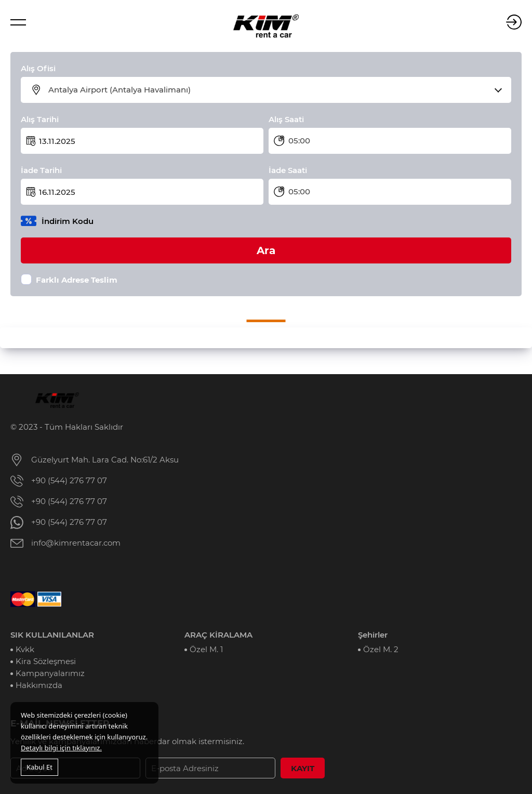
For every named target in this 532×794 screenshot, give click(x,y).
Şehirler (373, 635)
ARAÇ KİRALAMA (218, 635)
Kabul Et (39, 767)
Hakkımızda (39, 685)
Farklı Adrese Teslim (77, 280)
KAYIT (303, 768)
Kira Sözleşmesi (46, 661)
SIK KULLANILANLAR (52, 635)
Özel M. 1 (206, 649)
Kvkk (25, 649)
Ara (266, 250)
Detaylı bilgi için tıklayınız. (61, 748)
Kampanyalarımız (50, 673)
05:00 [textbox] (299, 141)
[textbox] (272, 90)
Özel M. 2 (381, 649)
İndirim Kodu (68, 221)
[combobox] (272, 90)
